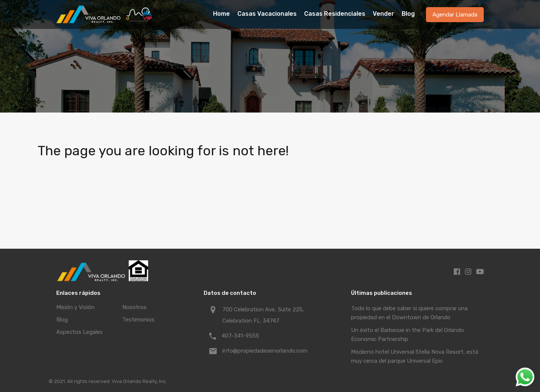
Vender (383, 14)
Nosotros (134, 307)
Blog (408, 14)
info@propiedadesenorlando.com (265, 351)
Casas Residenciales (335, 14)
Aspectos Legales (79, 332)
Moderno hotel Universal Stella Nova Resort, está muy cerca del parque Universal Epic (415, 356)
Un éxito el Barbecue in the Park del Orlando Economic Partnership (407, 335)
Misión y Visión (75, 307)
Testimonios (138, 320)
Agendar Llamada (455, 15)
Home (221, 14)
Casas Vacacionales (267, 14)
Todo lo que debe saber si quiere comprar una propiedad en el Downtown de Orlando (409, 313)
